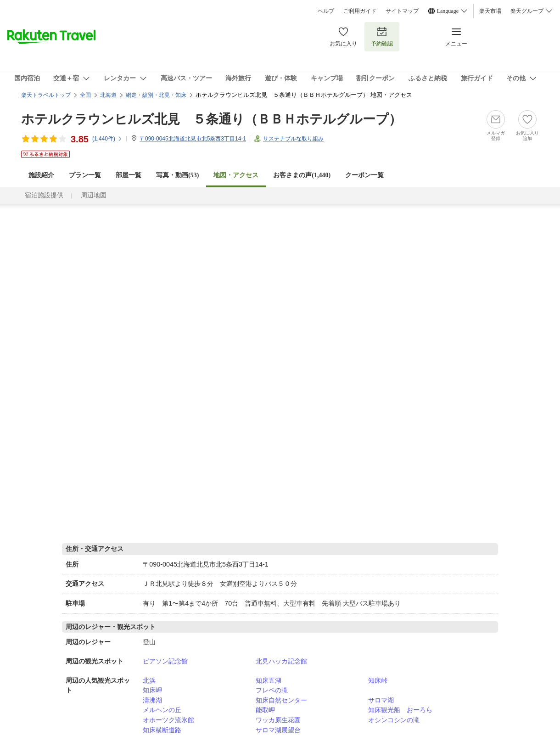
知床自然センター (281, 700)
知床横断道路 (162, 730)
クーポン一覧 (364, 175)
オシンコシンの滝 (394, 720)
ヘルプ (326, 11)
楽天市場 (490, 11)
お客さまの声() (302, 175)
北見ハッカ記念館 (281, 661)
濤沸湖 (152, 700)
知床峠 (378, 680)
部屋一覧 (129, 175)
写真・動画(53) (177, 175)
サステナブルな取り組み (293, 139)
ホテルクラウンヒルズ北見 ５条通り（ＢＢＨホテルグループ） (211, 119)
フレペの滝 (272, 690)
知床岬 (152, 690)
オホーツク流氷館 (168, 720)
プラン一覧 (85, 175)
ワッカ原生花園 (278, 720)
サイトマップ (402, 11)
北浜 (149, 680)
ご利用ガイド (360, 11)
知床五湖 (269, 680)
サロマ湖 (381, 700)
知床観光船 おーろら (400, 710)
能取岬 (265, 710)
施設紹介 (41, 175)
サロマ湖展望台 (278, 730)
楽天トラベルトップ (46, 95)
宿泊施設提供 (44, 195)
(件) (107, 139)
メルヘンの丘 (162, 710)
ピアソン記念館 (165, 661)
